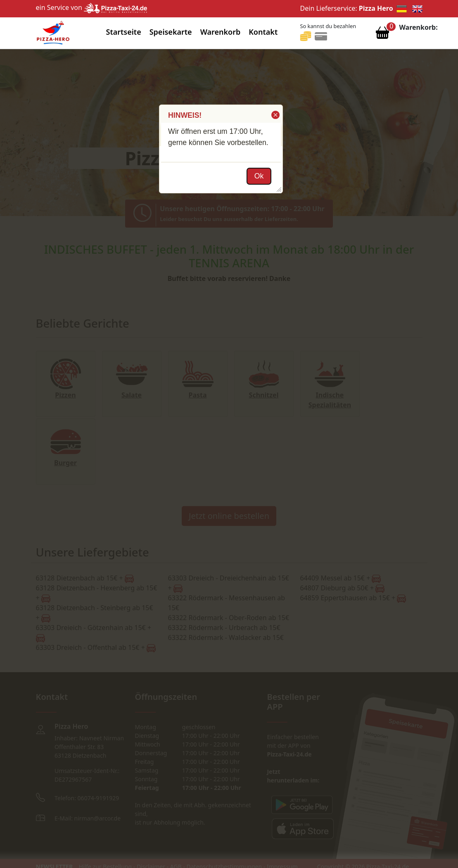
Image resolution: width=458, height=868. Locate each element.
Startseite (123, 32)
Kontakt (263, 32)
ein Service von (92, 7)
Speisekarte (171, 32)
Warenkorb (221, 32)
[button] (275, 115)
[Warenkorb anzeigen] (382, 35)
